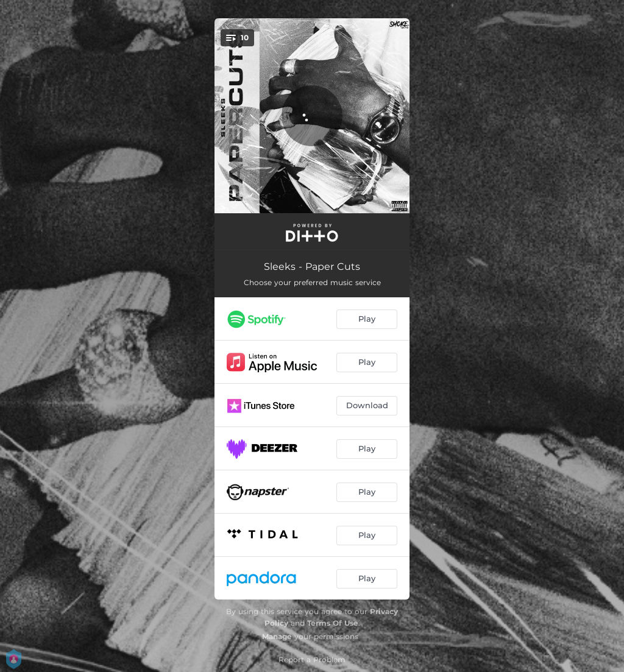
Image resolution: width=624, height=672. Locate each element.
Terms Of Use (333, 623)
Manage (277, 636)
